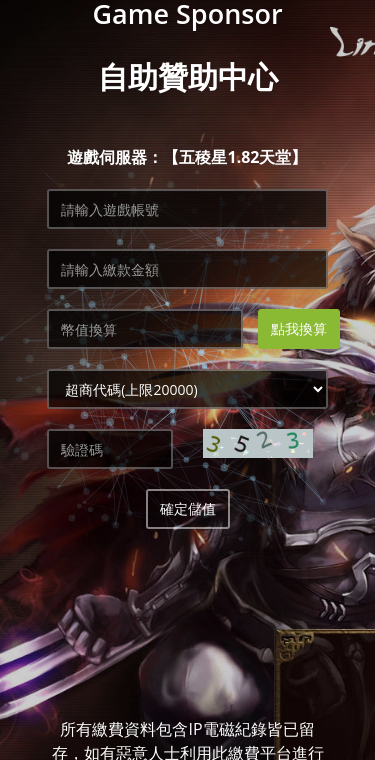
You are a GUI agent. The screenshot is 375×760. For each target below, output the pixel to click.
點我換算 (299, 328)
